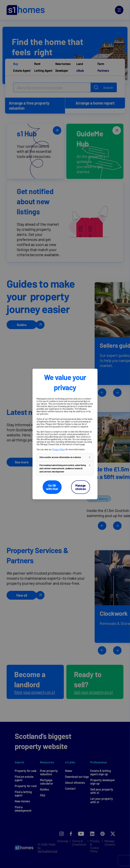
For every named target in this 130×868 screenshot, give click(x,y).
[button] (65, 457)
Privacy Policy (59, 449)
